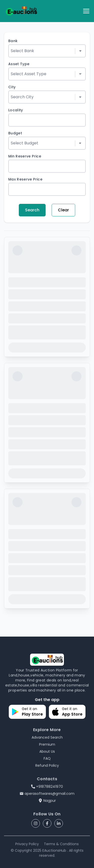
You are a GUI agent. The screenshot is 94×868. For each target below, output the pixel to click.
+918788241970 (47, 787)
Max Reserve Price (25, 179)
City (12, 87)
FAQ (47, 758)
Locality (16, 110)
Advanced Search (47, 737)
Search (32, 210)
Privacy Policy (27, 844)
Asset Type (19, 64)
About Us (47, 751)
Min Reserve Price (25, 156)
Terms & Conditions (61, 844)
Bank (13, 41)
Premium (47, 744)
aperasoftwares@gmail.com (47, 794)
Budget (15, 133)
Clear (63, 210)
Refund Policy (47, 765)
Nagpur (47, 801)
